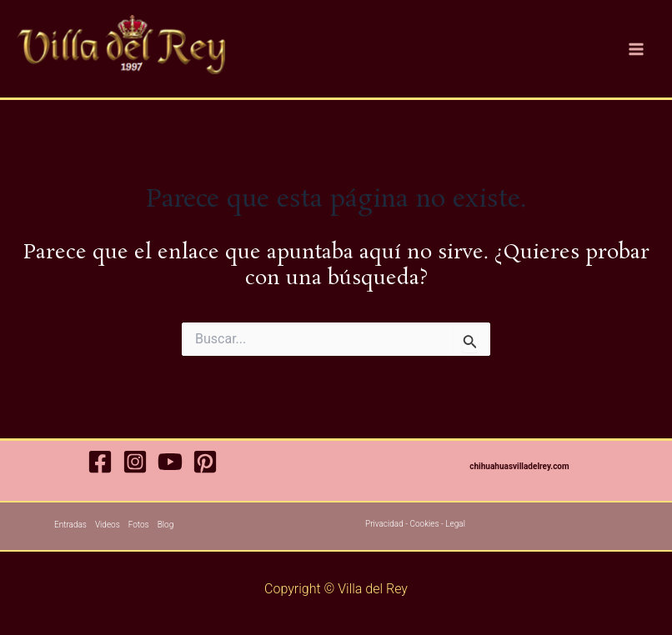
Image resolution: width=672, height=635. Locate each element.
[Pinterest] (205, 462)
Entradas (70, 525)
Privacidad (384, 524)
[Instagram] (135, 462)
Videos (108, 525)
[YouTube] (170, 462)
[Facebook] (100, 462)
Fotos (139, 525)
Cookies (424, 524)
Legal (455, 524)
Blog (166, 525)
